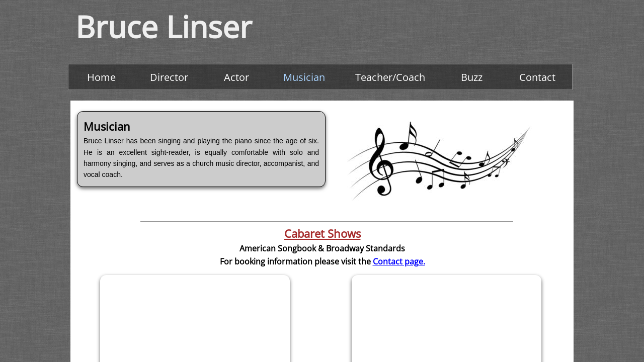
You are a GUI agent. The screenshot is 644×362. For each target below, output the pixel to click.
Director (169, 77)
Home (101, 77)
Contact (537, 77)
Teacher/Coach (390, 77)
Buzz (472, 77)
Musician (304, 77)
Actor (236, 77)
